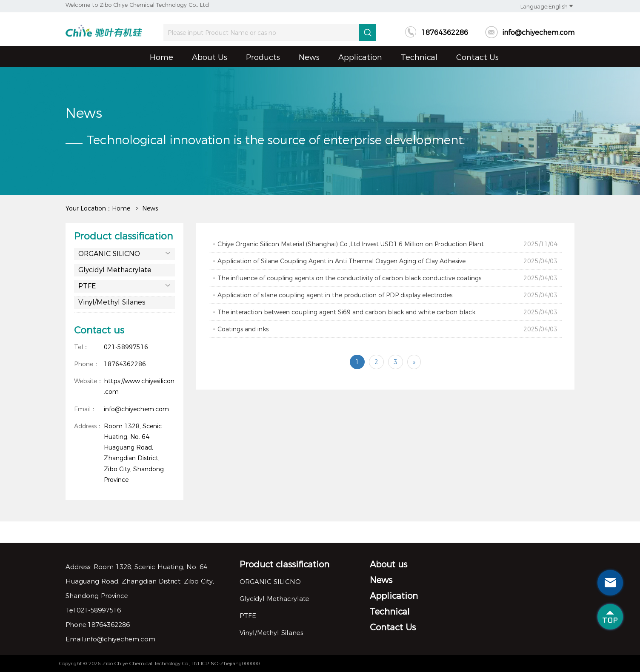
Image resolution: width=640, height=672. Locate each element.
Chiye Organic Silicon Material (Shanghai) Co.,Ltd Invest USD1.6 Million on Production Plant (388, 244)
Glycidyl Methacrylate (115, 270)
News (309, 57)
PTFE (124, 286)
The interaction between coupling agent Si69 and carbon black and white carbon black (388, 312)
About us (210, 57)
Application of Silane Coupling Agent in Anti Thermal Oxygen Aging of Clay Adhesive (388, 261)
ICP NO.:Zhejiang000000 (230, 663)
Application (360, 57)
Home (161, 57)
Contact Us (477, 57)
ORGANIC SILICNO (124, 253)
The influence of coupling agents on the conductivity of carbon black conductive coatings (388, 278)
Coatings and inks (388, 329)
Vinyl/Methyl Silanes (112, 302)
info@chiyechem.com (530, 33)
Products (263, 57)
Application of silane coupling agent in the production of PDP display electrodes (388, 295)
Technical (419, 57)
